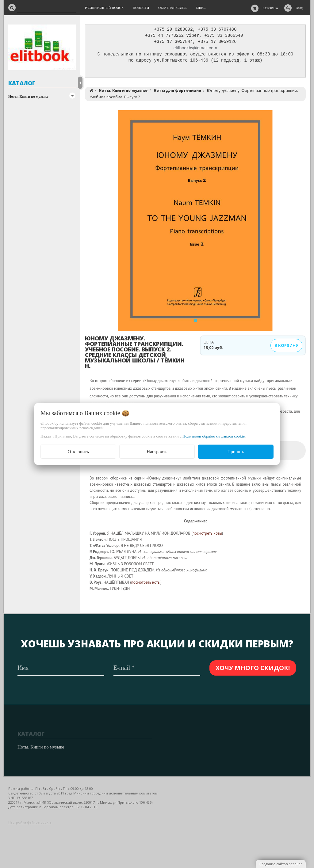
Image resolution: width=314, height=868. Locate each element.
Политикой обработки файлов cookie (214, 436)
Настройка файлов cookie (30, 822)
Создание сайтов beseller (281, 864)
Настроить (157, 452)
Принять (236, 452)
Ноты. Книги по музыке (28, 97)
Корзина (271, 8)
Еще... (201, 8)
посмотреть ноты (207, 535)
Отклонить (78, 452)
